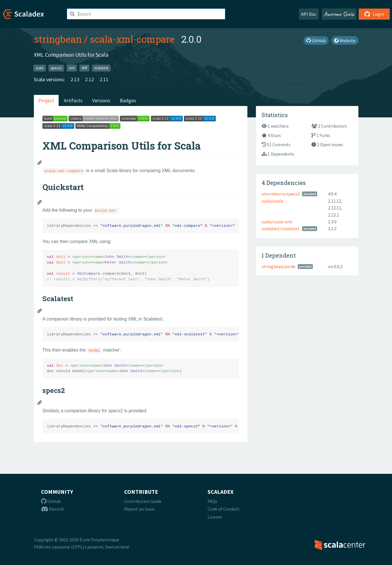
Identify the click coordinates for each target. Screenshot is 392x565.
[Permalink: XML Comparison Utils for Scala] (40, 164)
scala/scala (272, 201)
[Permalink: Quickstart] (40, 203)
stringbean (58, 39)
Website (345, 40)
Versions (101, 100)
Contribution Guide (143, 501)
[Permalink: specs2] (40, 403)
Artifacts (73, 100)
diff (84, 68)
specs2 (56, 68)
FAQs (212, 501)
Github (51, 501)
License (215, 517)
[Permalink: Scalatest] (40, 312)
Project (46, 100)
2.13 (75, 79)
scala (40, 68)
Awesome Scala (339, 14)
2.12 (90, 79)
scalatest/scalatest (281, 229)
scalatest (101, 68)
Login (374, 14)
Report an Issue (139, 509)
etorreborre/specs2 (281, 194)
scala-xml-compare (132, 39)
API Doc (309, 14)
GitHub (316, 40)
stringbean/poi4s (279, 266)
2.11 (104, 79)
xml (72, 68)
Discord (52, 509)
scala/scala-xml (277, 222)
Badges (128, 100)
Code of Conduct (223, 509)
